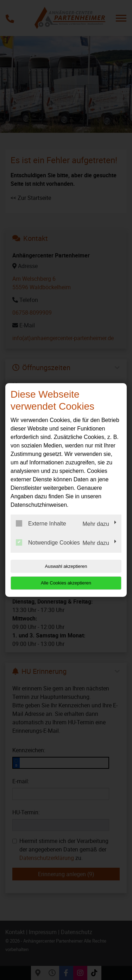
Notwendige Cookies (48, 542)
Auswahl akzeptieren (66, 566)
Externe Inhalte (41, 523)
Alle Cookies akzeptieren (66, 583)
